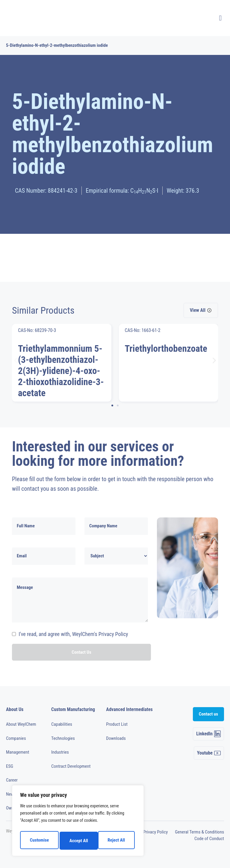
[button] (16, 361)
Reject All (78, 841)
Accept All (117, 841)
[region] (78, 822)
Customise (39, 841)
